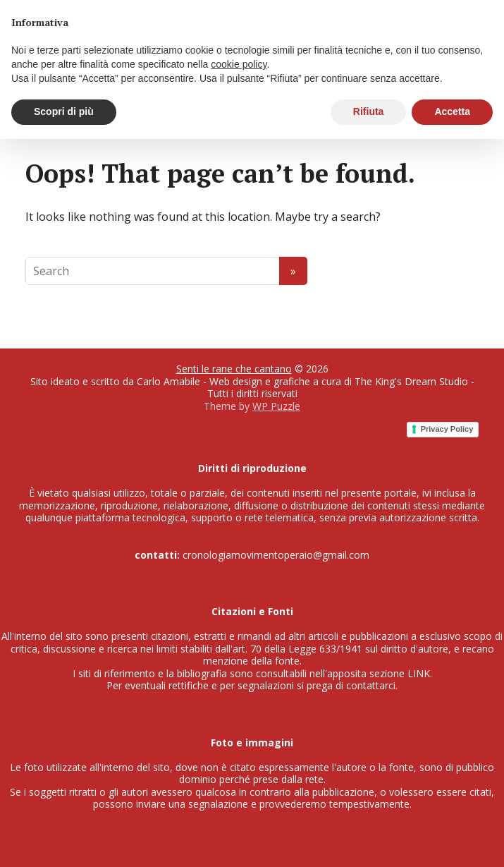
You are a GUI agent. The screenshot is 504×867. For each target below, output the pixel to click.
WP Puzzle (276, 406)
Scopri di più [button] (64, 111)
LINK (419, 673)
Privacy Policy (447, 429)
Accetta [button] (452, 111)
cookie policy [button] (239, 64)
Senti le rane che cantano (234, 369)
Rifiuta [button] (369, 111)
